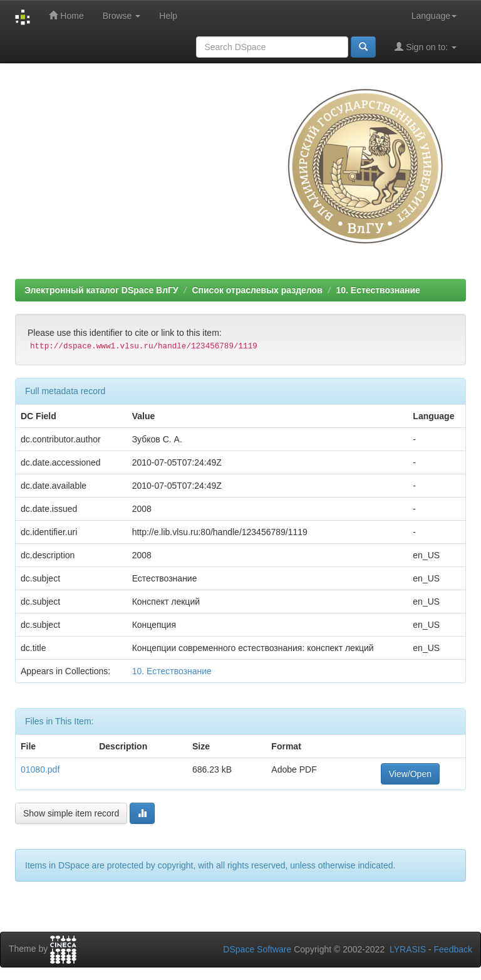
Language (434, 16)
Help (168, 16)
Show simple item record (71, 813)
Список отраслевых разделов (257, 290)
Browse (122, 16)
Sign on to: (426, 47)
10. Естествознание (378, 290)
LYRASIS (408, 949)
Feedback (453, 949)
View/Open (410, 774)
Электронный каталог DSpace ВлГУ (101, 290)
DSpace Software (257, 949)
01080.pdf (40, 769)
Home (66, 15)
